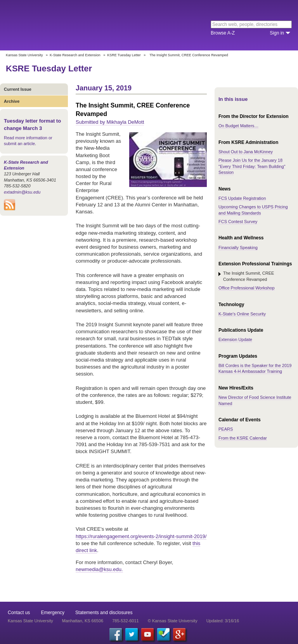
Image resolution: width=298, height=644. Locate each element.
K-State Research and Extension (75, 55)
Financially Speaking (238, 248)
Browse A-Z (223, 33)
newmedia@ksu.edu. (99, 569)
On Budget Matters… (238, 126)
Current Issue (18, 89)
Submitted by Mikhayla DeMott (110, 122)
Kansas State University (71, 25)
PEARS (226, 429)
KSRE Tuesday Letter (124, 55)
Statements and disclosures (104, 613)
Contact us (19, 613)
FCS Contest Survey (238, 222)
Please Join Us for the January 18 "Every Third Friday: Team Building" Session (252, 166)
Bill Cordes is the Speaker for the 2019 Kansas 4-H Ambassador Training (255, 368)
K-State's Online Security (242, 314)
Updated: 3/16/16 (223, 621)
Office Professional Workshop (247, 288)
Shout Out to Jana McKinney (246, 152)
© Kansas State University (173, 621)
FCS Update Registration (242, 198)
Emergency (53, 613)
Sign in (277, 33)
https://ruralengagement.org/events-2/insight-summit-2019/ (141, 536)
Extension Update (235, 339)
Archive (12, 101)
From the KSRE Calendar (243, 438)
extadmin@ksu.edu (22, 192)
